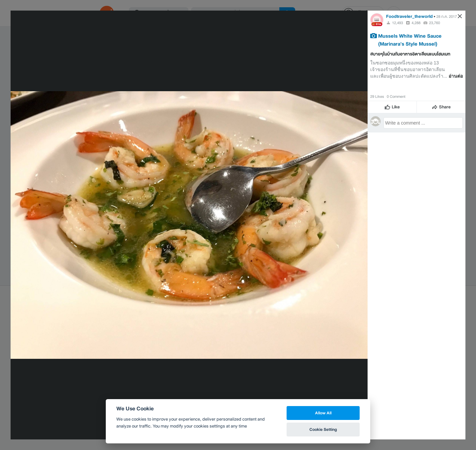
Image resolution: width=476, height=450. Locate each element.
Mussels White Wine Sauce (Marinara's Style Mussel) (410, 40)
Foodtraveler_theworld (409, 16)
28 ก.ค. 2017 (447, 17)
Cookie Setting (323, 429)
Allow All (323, 413)
